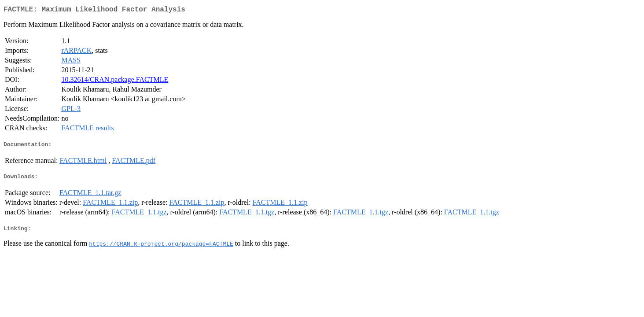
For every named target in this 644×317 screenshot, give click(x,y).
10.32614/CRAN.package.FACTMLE (115, 81)
